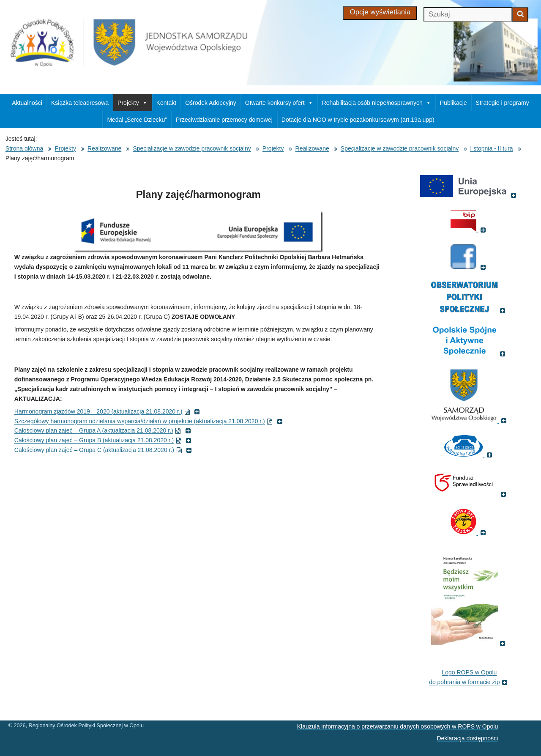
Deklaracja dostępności (467, 738)
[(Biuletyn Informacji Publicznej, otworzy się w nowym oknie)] (469, 230)
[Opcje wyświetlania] (380, 13)
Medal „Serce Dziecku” (137, 120)
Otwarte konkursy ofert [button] (279, 103)
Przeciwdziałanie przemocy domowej (224, 120)
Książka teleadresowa (80, 103)
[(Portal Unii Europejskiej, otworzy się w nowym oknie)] (469, 195)
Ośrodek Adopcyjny (211, 103)
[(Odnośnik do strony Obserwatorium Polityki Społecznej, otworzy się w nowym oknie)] (469, 310)
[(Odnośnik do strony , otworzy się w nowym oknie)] (469, 353)
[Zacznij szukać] (520, 14)
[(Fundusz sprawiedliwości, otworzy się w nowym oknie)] (469, 494)
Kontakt (166, 103)
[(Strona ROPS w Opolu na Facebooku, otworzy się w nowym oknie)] (469, 267)
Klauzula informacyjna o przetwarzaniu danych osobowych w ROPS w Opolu (398, 726)
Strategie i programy (503, 103)
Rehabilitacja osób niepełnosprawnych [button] (377, 103)
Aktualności (27, 103)
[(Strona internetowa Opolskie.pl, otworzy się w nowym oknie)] (469, 420)
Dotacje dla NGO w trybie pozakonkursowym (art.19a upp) (358, 120)
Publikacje (454, 103)
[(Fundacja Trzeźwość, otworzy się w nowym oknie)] (469, 532)
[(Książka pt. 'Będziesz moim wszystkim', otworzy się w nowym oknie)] (469, 643)
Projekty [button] (133, 103)
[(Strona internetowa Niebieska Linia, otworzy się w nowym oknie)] (469, 455)
